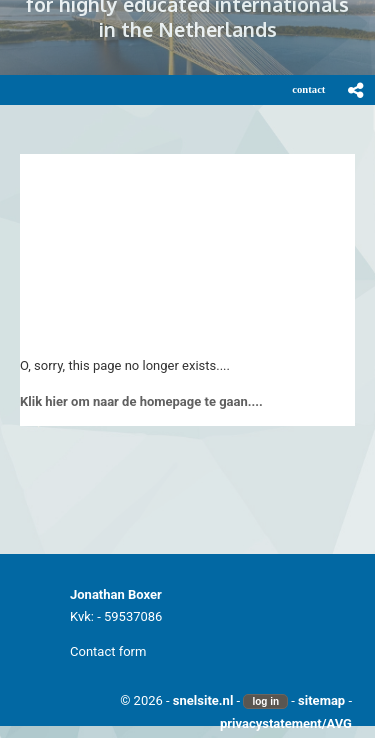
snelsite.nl (203, 700)
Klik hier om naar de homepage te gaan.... (141, 401)
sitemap (321, 700)
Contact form (108, 651)
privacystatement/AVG (286, 723)
